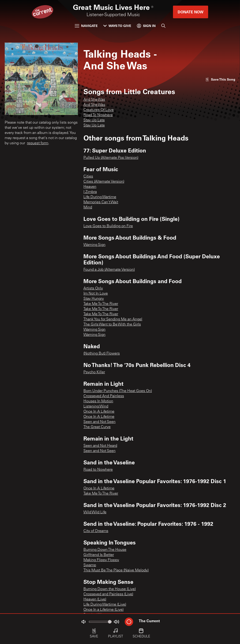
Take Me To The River (101, 304)
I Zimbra (90, 192)
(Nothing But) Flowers (102, 354)
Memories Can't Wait (101, 202)
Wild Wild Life (95, 512)
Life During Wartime (100, 197)
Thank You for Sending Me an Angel (113, 319)
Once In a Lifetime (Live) (103, 610)
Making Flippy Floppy (101, 560)
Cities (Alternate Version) (104, 182)
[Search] (163, 26)
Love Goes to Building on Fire (108, 226)
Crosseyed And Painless (104, 396)
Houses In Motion (98, 401)
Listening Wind (96, 407)
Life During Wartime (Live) (105, 605)
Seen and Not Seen (99, 422)
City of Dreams (96, 531)
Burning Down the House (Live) (110, 589)
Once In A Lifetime (99, 412)
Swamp (90, 565)
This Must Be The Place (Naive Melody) (116, 570)
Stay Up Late (94, 120)
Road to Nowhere (98, 470)
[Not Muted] (83, 622)
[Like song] (220, 79)
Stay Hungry (94, 299)
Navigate (86, 26)
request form (38, 143)
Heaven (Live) (95, 600)
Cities (88, 177)
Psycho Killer (94, 372)
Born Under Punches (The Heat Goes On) (118, 391)
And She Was (94, 100)
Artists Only (93, 289)
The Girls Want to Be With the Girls (112, 325)
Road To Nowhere (98, 115)
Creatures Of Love (99, 110)
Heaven (90, 187)
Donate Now (191, 12)
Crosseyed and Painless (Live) (108, 594)
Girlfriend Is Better (99, 555)
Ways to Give (117, 26)
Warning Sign (94, 245)
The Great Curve (97, 427)
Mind (88, 207)
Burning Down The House (105, 550)
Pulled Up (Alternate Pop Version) (111, 158)
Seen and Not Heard (100, 446)
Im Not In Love (96, 294)
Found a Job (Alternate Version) (109, 270)
